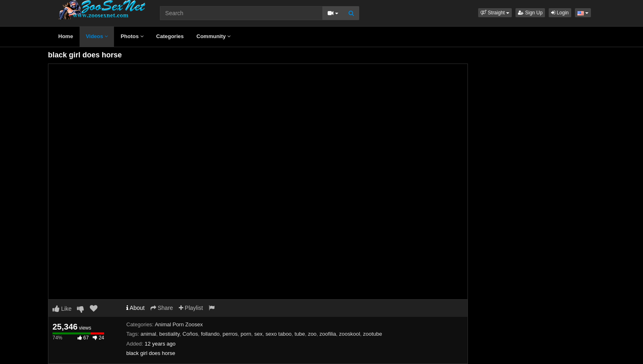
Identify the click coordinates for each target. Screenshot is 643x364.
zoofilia (328, 334)
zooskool (350, 334)
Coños (190, 334)
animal (148, 334)
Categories (170, 36)
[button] (495, 13)
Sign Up (530, 13)
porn (246, 334)
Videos (97, 36)
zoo (312, 334)
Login (560, 13)
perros (230, 334)
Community (213, 36)
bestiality (169, 334)
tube (300, 334)
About (136, 308)
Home (66, 36)
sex (258, 334)
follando (210, 334)
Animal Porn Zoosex (179, 324)
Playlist (191, 308)
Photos (132, 36)
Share (162, 308)
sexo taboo (279, 334)
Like (62, 309)
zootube (372, 334)
